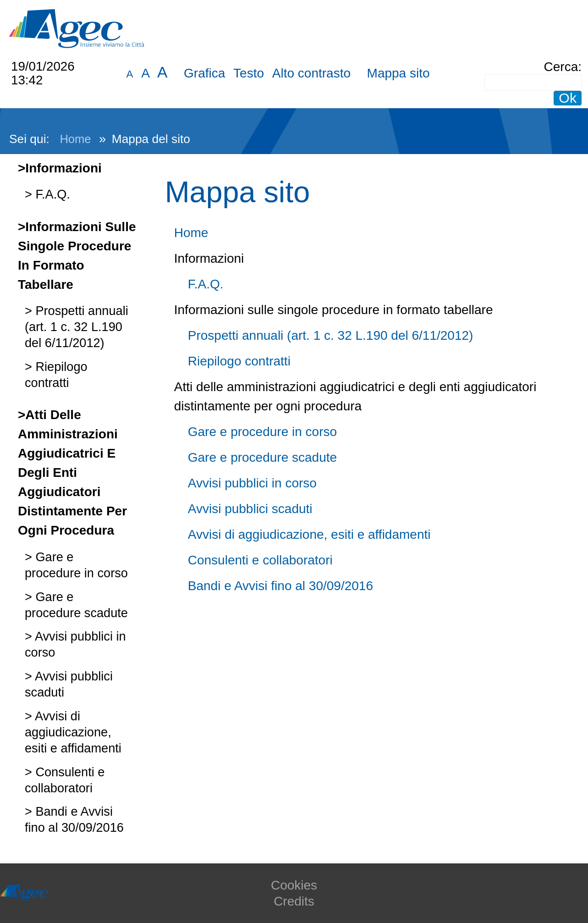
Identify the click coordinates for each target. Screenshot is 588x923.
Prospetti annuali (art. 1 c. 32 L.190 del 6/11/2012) (77, 327)
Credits (294, 901)
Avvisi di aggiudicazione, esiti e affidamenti (73, 732)
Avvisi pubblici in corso (252, 483)
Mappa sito (398, 73)
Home (75, 139)
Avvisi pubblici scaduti (250, 509)
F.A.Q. (51, 194)
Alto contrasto (311, 73)
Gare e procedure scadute (262, 457)
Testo (249, 73)
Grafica (204, 73)
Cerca (561, 67)
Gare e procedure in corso (262, 432)
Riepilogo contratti (239, 361)
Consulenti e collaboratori (260, 560)
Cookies (294, 885)
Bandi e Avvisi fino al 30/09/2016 (280, 586)
